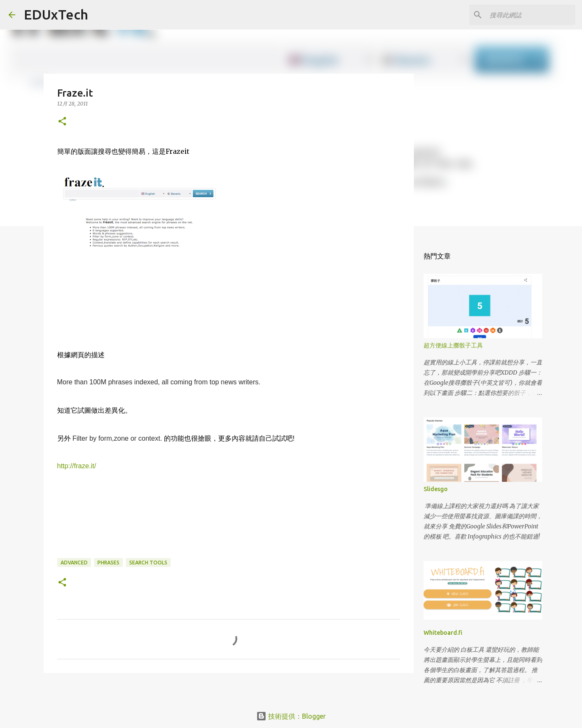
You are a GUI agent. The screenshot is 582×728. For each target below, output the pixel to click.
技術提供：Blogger (291, 716)
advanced (74, 563)
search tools (148, 563)
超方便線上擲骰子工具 (453, 345)
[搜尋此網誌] (531, 15)
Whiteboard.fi (443, 633)
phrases (108, 563)
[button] (62, 122)
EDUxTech (56, 14)
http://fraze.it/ (77, 466)
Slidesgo (436, 489)
